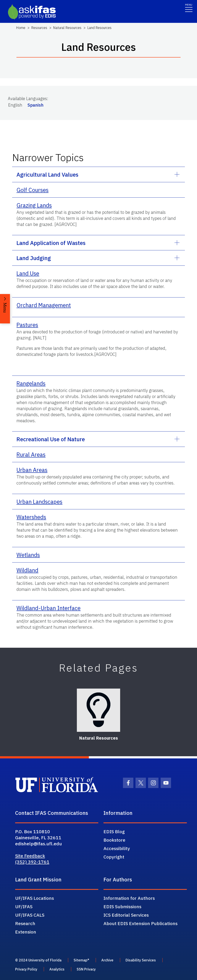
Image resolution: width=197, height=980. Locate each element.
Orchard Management (44, 305)
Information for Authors (129, 898)
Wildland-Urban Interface (48, 608)
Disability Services (141, 960)
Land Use (28, 273)
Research (25, 923)
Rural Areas (31, 454)
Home (21, 28)
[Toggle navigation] (189, 7)
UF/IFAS (24, 906)
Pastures (27, 325)
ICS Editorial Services (126, 915)
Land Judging (34, 258)
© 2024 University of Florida (38, 960)
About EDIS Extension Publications (140, 923)
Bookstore (114, 840)
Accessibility (117, 848)
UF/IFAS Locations (35, 898)
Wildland (27, 570)
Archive (107, 960)
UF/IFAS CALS (30, 915)
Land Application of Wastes (51, 243)
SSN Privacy (86, 969)
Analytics (57, 969)
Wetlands (28, 555)
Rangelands (31, 383)
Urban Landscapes (39, 502)
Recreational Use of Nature (51, 439)
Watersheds (31, 517)
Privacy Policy (26, 969)
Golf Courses (32, 190)
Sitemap (81, 960)
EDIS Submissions (122, 906)
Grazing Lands (34, 205)
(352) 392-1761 (32, 862)
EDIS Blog (114, 831)
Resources (39, 28)
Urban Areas (32, 470)
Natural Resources (67, 28)
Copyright (114, 857)
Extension (26, 932)
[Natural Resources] (98, 710)
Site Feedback (30, 856)
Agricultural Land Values (47, 174)
